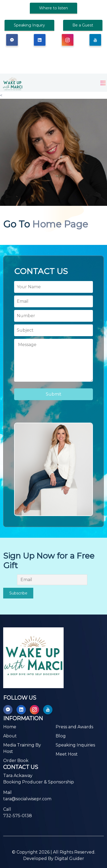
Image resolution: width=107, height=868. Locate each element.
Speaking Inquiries (75, 745)
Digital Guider (69, 858)
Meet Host (67, 754)
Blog (61, 736)
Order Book (16, 761)
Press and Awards (74, 727)
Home (10, 727)
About (10, 736)
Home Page (60, 224)
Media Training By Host (22, 748)
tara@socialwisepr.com (27, 799)
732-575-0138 (18, 816)
